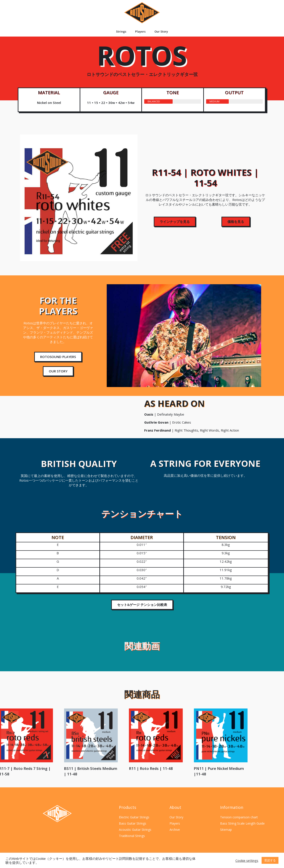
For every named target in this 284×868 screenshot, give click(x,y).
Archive (175, 830)
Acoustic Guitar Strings (135, 830)
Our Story (161, 31)
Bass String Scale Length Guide (242, 823)
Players (140, 31)
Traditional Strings (132, 836)
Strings (121, 31)
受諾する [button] (270, 860)
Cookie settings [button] (247, 860)
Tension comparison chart (239, 817)
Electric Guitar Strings (134, 817)
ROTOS (142, 63)
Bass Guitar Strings (133, 823)
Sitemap (226, 830)
